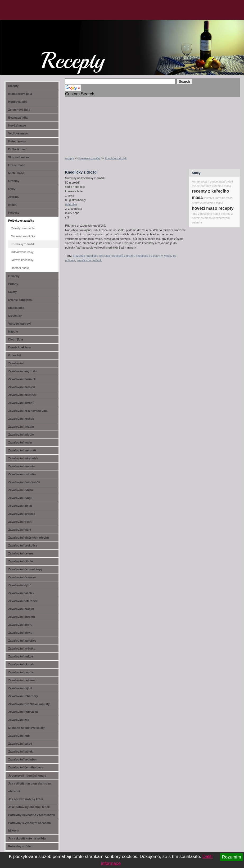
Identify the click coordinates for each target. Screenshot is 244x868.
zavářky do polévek (89, 260)
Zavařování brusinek (22, 395)
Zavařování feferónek (23, 601)
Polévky (14, 213)
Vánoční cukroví (19, 324)
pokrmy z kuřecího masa (218, 198)
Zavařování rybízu (21, 490)
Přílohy (13, 284)
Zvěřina (13, 197)
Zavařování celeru (21, 553)
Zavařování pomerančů (24, 482)
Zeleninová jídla (19, 110)
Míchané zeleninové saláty (26, 728)
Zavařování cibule (21, 561)
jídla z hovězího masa (206, 214)
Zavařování (16, 363)
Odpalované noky (22, 252)
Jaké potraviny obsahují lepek (29, 807)
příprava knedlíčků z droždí (117, 256)
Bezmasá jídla (18, 118)
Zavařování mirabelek (23, 458)
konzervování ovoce (205, 181)
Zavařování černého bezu (26, 767)
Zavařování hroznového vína (28, 411)
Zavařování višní (20, 530)
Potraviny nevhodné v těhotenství (31, 815)
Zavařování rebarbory (23, 696)
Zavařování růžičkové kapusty (29, 704)
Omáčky (14, 276)
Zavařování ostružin (22, 474)
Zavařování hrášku (21, 609)
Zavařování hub (19, 736)
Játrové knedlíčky (22, 260)
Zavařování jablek (20, 752)
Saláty (12, 292)
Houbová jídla (18, 102)
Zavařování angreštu (22, 371)
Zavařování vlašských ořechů (28, 538)
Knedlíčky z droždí (116, 158)
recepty (69, 158)
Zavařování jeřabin (21, 427)
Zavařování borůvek (22, 379)
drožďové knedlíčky (85, 256)
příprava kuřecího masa (216, 186)
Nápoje (13, 332)
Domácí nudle (20, 268)
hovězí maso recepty (213, 208)
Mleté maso (16, 173)
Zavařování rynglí (20, 498)
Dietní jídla (16, 339)
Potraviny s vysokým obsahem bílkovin (30, 827)
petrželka (71, 204)
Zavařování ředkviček (23, 712)
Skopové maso (19, 157)
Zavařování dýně (20, 585)
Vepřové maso (18, 133)
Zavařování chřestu (22, 617)
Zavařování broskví (21, 387)
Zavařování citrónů (21, 403)
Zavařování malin (20, 442)
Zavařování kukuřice (22, 641)
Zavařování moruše (22, 466)
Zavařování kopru (20, 625)
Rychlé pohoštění (20, 300)
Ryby (12, 189)
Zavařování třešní (20, 522)
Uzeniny (14, 181)
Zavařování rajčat (20, 688)
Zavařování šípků (20, 506)
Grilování (15, 355)
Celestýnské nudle (23, 228)
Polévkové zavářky (89, 158)
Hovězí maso (17, 125)
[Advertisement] (98, 124)
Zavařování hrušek (21, 419)
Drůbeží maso (18, 149)
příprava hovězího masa (207, 203)
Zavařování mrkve (21, 656)
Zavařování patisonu (22, 680)
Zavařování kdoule (21, 435)
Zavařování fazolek (21, 593)
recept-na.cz (30, 40)
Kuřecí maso (17, 141)
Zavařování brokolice (23, 545)
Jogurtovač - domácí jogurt (27, 776)
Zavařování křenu (20, 633)
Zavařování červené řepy (25, 569)
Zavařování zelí (19, 720)
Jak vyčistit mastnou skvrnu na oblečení (30, 787)
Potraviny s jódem (21, 846)
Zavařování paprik (21, 672)
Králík (12, 205)
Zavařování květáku (22, 648)
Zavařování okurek (21, 664)
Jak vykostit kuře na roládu (27, 838)
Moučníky (15, 316)
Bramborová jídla (20, 94)
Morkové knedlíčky (23, 236)
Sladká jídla (16, 308)
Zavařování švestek (22, 514)
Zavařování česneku (22, 577)
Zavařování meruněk (22, 450)
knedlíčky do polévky (149, 256)
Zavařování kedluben (23, 759)
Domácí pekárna (19, 347)
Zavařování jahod (20, 744)
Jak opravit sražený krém (26, 799)
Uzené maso (17, 165)
